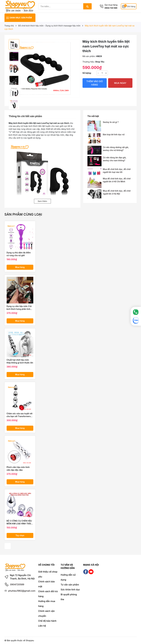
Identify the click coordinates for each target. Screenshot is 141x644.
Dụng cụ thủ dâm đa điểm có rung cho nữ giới (19, 254)
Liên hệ (42, 626)
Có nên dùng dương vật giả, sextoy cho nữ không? (116, 149)
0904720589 (17, 584)
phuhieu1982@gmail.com (22, 591)
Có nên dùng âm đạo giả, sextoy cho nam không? (115, 159)
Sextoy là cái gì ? (111, 122)
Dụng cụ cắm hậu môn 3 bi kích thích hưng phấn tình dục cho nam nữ (19, 308)
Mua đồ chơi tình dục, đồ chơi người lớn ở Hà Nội (117, 192)
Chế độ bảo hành (47, 621)
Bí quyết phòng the (69, 597)
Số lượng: (87, 73)
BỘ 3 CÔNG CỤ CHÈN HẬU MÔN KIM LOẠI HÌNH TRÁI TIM (19, 522)
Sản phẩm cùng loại (23, 214)
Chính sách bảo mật (47, 584)
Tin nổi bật (93, 116)
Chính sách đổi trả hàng (48, 594)
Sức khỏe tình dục (70, 590)
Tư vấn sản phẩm (70, 585)
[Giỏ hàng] (129, 6)
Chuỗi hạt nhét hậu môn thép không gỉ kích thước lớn (20, 361)
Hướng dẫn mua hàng (47, 604)
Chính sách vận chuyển (47, 613)
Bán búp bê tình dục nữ (114, 134)
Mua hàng (20, 267)
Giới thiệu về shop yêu (48, 574)
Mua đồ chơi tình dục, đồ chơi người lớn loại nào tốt (117, 171)
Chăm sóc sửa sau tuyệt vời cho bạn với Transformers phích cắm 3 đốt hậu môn (20, 415)
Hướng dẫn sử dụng (68, 577)
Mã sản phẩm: (89, 56)
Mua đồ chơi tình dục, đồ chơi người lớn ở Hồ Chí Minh (117, 180)
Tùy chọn (20, 535)
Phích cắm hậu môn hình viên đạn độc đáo (18, 469)
